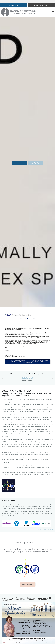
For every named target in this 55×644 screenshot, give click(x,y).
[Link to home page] (25, 12)
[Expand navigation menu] (53, 12)
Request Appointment (36, 163)
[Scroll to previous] (3, 378)
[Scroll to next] (52, 378)
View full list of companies (46, 529)
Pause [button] (2, 383)
